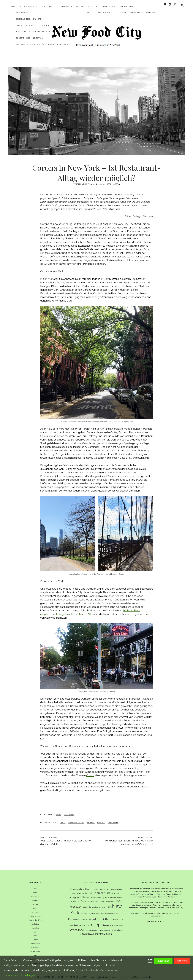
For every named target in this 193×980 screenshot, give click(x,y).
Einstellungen (27, 975)
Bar (35, 886)
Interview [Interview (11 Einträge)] (90, 898)
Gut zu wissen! (27, 6)
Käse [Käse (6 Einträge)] (84, 904)
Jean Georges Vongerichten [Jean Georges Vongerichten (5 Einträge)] (105, 899)
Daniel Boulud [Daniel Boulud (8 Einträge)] (88, 891)
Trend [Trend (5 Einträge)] (106, 928)
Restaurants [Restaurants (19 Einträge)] (81, 923)
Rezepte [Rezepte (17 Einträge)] (108, 923)
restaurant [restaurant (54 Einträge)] (104, 916)
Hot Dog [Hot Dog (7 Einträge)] (81, 898)
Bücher (35, 898)
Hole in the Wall (35, 917)
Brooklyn (35, 894)
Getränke (35, 910)
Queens (35, 937)
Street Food (48, 6)
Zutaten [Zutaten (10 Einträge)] (108, 931)
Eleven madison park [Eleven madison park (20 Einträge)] (95, 895)
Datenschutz (126, 6)
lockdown (91, 820)
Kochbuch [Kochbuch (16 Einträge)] (75, 904)
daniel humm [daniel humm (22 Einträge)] (104, 890)
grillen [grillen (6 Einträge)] (112, 895)
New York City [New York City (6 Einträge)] (85, 911)
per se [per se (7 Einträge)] (118, 911)
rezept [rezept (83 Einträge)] (96, 922)
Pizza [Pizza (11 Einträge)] (71, 917)
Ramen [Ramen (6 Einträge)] (92, 917)
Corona (63, 820)
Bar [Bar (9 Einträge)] (71, 886)
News (58, 812)
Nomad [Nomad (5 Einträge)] (112, 911)
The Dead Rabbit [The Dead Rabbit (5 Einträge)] (91, 928)
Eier (35, 906)
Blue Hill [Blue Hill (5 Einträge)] (77, 887)
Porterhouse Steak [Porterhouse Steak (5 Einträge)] (81, 917)
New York (101, 820)
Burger (35, 902)
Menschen (35, 925)
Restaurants (65, 6)
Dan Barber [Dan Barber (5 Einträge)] (77, 891)
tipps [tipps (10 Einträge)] (100, 927)
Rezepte (80, 6)
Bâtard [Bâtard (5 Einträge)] (112, 887)
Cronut (90, 773)
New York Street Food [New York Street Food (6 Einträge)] (100, 911)
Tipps (35, 953)
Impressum (107, 6)
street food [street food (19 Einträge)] (77, 927)
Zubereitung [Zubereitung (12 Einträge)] (97, 931)
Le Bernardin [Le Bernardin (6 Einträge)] (92, 904)
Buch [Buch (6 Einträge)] (92, 887)
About (92, 6)
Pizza (35, 933)
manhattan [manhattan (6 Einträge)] (102, 904)
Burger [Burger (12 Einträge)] (106, 886)
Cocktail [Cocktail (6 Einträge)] (119, 887)
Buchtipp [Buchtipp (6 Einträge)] (98, 887)
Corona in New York (76, 820)
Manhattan (35, 921)
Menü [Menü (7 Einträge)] (109, 904)
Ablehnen (182, 961)
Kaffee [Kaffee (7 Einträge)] (119, 898)
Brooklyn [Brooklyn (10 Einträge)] (85, 886)
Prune (146, 611)
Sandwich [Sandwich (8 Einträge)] (118, 923)
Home (13, 6)
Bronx (35, 890)
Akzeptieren (163, 961)
